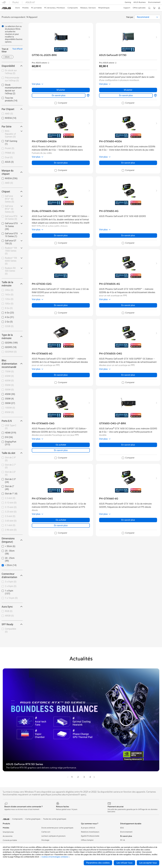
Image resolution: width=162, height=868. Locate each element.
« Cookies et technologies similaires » (55, 857)
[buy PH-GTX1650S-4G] (110, 284)
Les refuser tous (124, 863)
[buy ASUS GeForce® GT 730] (113, 55)
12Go (9, 299)
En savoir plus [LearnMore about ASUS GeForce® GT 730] (126, 95)
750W (9, 372)
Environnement (154, 2)
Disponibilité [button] (12, 66)
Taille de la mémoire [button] (12, 284)
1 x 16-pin (11, 598)
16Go (9, 295)
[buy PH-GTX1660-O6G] (42, 499)
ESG (122, 828)
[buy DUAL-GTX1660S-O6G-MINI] (48, 211)
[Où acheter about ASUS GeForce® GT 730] (155, 95)
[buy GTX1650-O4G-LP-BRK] (113, 424)
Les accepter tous (148, 863)
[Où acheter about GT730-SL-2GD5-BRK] (88, 95)
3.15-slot (11, 507)
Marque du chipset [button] (12, 172)
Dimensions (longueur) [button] (12, 540)
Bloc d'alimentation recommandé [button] (12, 364)
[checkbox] (12, 114)
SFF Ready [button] (12, 624)
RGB (9, 611)
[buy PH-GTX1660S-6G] (42, 354)
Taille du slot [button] (12, 453)
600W (9, 381)
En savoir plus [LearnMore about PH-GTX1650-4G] (128, 235)
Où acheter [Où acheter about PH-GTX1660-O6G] (61, 520)
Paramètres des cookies (98, 863)
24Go (9, 290)
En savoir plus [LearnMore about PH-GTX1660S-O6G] (61, 450)
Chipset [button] (12, 192)
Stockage (45, 840)
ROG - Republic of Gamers (10, 134)
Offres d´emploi (87, 840)
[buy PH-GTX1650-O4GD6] (44, 141)
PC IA (123, 840)
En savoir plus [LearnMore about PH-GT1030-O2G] (61, 305)
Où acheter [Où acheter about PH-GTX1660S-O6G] (61, 445)
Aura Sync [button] (12, 607)
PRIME (10, 153)
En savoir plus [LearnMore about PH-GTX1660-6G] (128, 520)
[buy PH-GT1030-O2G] (42, 284)
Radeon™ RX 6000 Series (11, 261)
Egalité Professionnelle (90, 836)
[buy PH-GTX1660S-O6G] (43, 424)
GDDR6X (11, 352)
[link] (6, 8)
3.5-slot (10, 516)
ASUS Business (139, 2)
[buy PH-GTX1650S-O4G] (111, 354)
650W (9, 376)
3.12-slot (11, 503)
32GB (9, 326)
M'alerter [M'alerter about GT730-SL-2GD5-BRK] (61, 90)
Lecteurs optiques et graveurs (53, 836)
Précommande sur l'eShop (12, 79)
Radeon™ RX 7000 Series (11, 251)
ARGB (9, 616)
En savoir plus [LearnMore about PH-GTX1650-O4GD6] (61, 163)
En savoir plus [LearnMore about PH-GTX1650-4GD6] (128, 163)
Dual (9, 157)
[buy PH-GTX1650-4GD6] (110, 141)
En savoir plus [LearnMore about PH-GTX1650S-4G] (128, 305)
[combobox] (147, 17)
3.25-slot (11, 512)
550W (9, 385)
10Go (9, 304)
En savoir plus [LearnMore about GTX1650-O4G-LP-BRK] (128, 445)
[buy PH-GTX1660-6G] (109, 499)
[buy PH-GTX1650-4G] (109, 211)
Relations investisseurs (90, 832)
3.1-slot (10, 525)
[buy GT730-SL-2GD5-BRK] (44, 55)
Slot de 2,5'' (10, 473)
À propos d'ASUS (88, 828)
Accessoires (8, 836)
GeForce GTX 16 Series (11, 226)
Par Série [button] (12, 127)
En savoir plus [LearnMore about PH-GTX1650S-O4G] (128, 375)
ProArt (10, 148)
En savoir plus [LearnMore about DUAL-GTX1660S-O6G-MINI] (61, 235)
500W (9, 390)
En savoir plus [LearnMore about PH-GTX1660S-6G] (61, 375)
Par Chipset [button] (12, 109)
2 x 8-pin (11, 586)
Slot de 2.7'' (10, 466)
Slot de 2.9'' (10, 459)
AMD (9, 114)
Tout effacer (17, 49)
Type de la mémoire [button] (12, 337)
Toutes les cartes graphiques (55, 819)
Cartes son (46, 832)
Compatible (10, 630)
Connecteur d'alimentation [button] (12, 575)
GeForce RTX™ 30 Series (10, 209)
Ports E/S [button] (12, 421)
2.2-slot (10, 498)
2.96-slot (11, 530)
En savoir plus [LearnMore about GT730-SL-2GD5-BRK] (59, 95)
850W (9, 412)
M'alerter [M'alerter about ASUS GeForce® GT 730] (128, 90)
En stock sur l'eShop (11, 72)
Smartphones (8, 832)
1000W (10, 408)
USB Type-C (11, 427)
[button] (127, 2)
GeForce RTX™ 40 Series (10, 199)
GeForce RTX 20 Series (11, 218)
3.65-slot (11, 521)
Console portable (10, 840)
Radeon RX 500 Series (10, 271)
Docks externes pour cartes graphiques (57, 828)
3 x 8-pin (11, 582)
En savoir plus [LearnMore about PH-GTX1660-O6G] (61, 525)
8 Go (9, 308)
